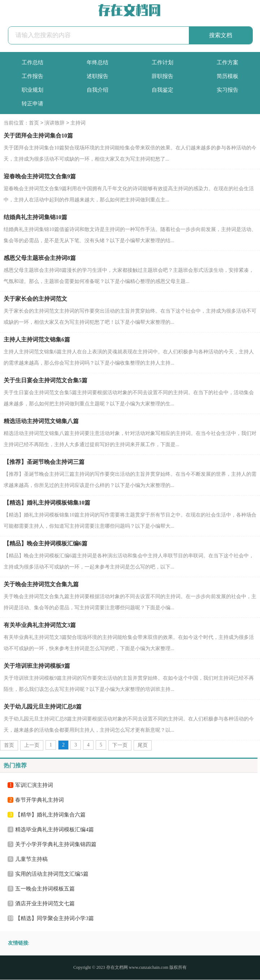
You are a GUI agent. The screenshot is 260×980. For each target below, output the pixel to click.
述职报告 (97, 76)
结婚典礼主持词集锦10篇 (35, 217)
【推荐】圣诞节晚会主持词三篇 (44, 462)
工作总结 (32, 62)
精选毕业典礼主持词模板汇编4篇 (55, 830)
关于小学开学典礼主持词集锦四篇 (56, 845)
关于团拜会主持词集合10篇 (38, 136)
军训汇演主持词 (34, 785)
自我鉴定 (162, 90)
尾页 (143, 746)
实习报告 (227, 90)
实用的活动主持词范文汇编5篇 (52, 874)
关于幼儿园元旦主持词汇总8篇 (43, 707)
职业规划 (32, 90)
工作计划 (162, 62)
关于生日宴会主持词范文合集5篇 (45, 381)
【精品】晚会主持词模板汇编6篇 (45, 544)
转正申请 (32, 104)
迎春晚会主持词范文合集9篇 (40, 177)
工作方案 (227, 62)
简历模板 (227, 76)
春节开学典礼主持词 (40, 800)
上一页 (32, 746)
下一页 (120, 746)
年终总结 (97, 62)
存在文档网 (117, 968)
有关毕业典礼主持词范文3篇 (40, 625)
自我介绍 (97, 90)
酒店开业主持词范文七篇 (45, 904)
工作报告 (32, 76)
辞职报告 (162, 76)
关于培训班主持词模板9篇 (37, 666)
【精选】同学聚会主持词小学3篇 (55, 919)
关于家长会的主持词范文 (35, 299)
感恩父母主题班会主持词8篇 (40, 258)
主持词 (78, 123)
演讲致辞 (55, 123)
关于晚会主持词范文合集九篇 (41, 585)
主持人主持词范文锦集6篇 (37, 340)
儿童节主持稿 (31, 859)
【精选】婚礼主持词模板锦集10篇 (47, 503)
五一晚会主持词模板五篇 (45, 889)
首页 (34, 123)
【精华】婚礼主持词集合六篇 (50, 815)
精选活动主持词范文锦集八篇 (41, 421)
